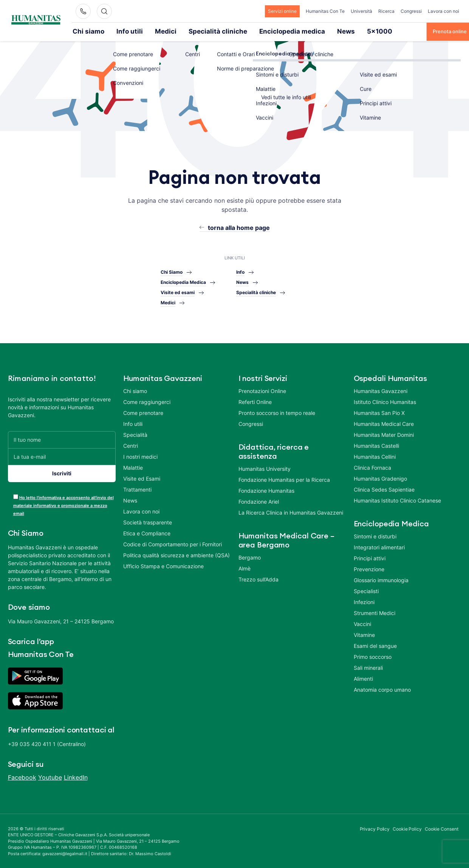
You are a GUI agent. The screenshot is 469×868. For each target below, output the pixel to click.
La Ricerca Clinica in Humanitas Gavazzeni (291, 512)
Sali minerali (368, 667)
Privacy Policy (375, 828)
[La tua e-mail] (62, 456)
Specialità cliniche (187, 31)
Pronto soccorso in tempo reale (277, 412)
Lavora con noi (443, 11)
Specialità (135, 434)
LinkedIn (76, 777)
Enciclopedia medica (243, 31)
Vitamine (364, 634)
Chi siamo (84, 31)
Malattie (133, 467)
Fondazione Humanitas (266, 490)
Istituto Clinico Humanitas (385, 401)
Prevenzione (369, 568)
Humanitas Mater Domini (384, 434)
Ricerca (386, 11)
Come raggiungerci (147, 401)
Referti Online (255, 401)
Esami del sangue (375, 645)
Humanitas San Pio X (379, 412)
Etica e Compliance (147, 533)
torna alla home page (239, 227)
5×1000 (313, 31)
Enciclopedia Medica (183, 281)
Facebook (22, 777)
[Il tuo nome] (62, 439)
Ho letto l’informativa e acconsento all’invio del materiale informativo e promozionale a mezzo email (63, 505)
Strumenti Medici (375, 612)
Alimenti (363, 678)
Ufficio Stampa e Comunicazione (163, 565)
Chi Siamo (172, 271)
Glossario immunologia (381, 579)
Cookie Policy (407, 828)
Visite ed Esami (142, 478)
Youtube (50, 777)
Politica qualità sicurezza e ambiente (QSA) (176, 554)
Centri (131, 445)
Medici (146, 31)
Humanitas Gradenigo (380, 478)
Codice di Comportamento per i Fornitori (173, 543)
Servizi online (282, 11)
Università (361, 11)
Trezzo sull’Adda (258, 579)
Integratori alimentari (379, 547)
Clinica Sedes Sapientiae (384, 489)
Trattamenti (137, 489)
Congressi (411, 11)
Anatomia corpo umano (382, 689)
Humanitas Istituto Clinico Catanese (397, 500)
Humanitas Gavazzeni (381, 390)
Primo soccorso (373, 656)
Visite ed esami (178, 292)
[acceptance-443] (16, 496)
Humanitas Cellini (375, 456)
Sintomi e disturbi (375, 536)
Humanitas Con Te (325, 11)
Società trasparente (148, 522)
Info (240, 271)
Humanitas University (265, 468)
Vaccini (362, 623)
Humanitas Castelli (376, 445)
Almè (245, 568)
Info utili (117, 31)
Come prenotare (143, 412)
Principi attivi (370, 557)
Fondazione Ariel (259, 501)
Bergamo (250, 557)
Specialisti (366, 590)
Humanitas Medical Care (384, 423)
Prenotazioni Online (262, 390)
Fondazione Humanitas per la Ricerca (284, 479)
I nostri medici (140, 456)
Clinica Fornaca (372, 467)
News (285, 31)
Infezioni (364, 601)
